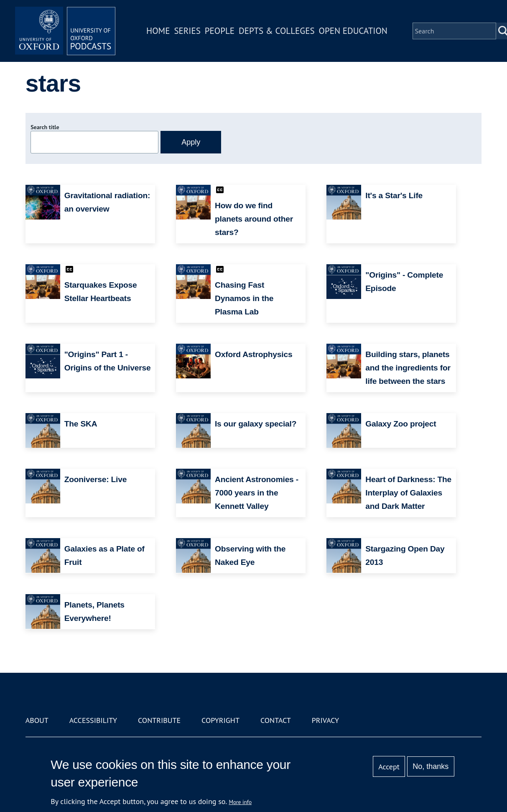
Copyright (220, 720)
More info (240, 802)
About (37, 720)
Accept (389, 767)
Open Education (353, 31)
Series (187, 31)
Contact (276, 720)
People (220, 31)
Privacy (325, 720)
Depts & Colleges (277, 31)
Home (158, 31)
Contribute (159, 720)
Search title (45, 127)
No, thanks (431, 766)
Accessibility (93, 720)
